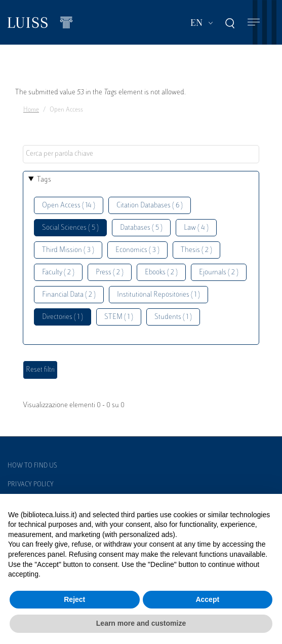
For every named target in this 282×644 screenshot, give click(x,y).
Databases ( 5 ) (141, 228)
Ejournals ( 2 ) (219, 273)
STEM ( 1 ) (119, 317)
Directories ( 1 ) (63, 317)
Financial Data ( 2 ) (69, 295)
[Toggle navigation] (254, 23)
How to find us (32, 466)
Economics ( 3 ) (137, 250)
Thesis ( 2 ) (196, 250)
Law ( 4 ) (196, 228)
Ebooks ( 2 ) (161, 273)
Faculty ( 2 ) (58, 273)
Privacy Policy (31, 485)
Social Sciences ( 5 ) (70, 228)
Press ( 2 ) (110, 273)
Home (31, 110)
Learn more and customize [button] (141, 623)
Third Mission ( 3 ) (68, 250)
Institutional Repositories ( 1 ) (158, 295)
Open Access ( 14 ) (69, 206)
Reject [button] (74, 599)
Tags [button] (44, 180)
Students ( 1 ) (173, 317)
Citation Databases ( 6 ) (150, 206)
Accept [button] (207, 599)
